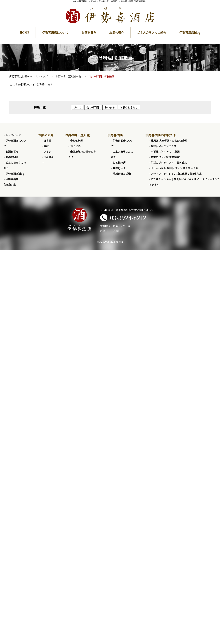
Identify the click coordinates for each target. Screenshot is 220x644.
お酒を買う (89, 33)
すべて (78, 107)
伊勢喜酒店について (55, 33)
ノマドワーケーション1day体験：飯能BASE (176, 174)
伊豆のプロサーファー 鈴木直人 (169, 163)
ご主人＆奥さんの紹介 (152, 33)
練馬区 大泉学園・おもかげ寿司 (169, 141)
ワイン (47, 152)
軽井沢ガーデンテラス (164, 146)
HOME (24, 33)
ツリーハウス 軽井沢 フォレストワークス (174, 168)
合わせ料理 (93, 107)
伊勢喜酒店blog (190, 33)
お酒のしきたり (129, 107)
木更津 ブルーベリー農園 (165, 152)
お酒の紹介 (117, 33)
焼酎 (46, 146)
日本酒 (47, 141)
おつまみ (110, 107)
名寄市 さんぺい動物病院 (165, 157)
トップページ (13, 135)
